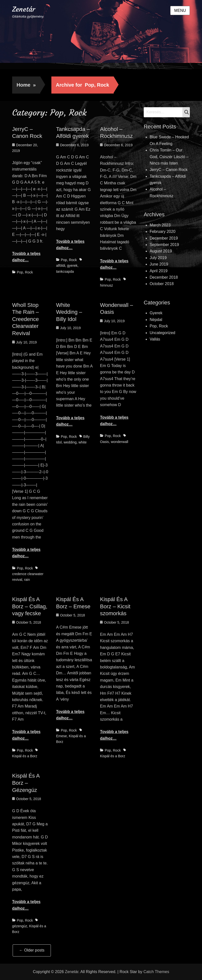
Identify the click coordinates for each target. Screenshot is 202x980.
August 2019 (161, 251)
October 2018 (162, 284)
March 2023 (160, 225)
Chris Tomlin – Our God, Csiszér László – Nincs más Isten (169, 157)
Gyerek (156, 313)
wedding (70, 442)
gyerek (72, 266)
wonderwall (120, 442)
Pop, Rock (25, 272)
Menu (180, 11)
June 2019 (159, 264)
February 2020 (163, 232)
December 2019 (164, 238)
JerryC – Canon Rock (169, 170)
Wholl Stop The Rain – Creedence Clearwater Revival (26, 319)
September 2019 (164, 245)
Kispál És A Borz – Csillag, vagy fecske (30, 606)
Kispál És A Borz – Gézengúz (26, 783)
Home (26, 85)
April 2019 (159, 271)
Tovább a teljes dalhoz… (26, 257)
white (83, 442)
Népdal (156, 320)
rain (27, 580)
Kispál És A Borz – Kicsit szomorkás (115, 606)
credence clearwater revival (28, 577)
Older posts (32, 950)
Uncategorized (162, 333)
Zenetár (24, 9)
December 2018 (164, 277)
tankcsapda (65, 271)
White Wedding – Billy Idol (69, 312)
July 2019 (158, 258)
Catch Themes (156, 972)
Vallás (155, 339)
